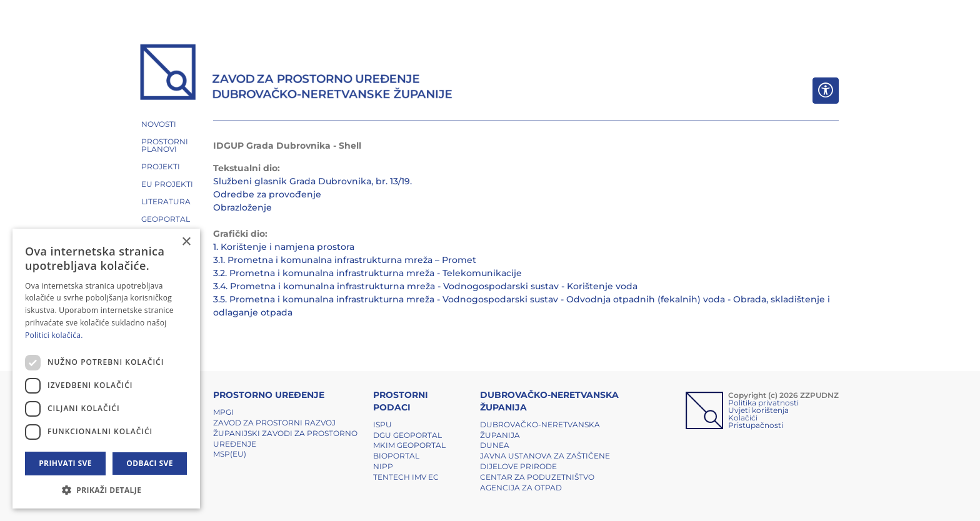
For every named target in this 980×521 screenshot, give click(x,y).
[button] (106, 490)
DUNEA (495, 445)
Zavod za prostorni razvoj (274, 423)
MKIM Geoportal (409, 445)
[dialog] (106, 369)
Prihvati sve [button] (65, 463)
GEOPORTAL (166, 219)
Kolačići (743, 418)
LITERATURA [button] (166, 201)
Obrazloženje (242, 207)
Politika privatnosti (763, 403)
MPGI (223, 412)
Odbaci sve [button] (150, 463)
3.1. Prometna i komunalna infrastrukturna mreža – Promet (345, 260)
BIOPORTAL (396, 456)
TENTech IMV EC (406, 477)
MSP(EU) (230, 454)
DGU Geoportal (407, 435)
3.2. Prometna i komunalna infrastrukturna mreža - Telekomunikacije (367, 273)
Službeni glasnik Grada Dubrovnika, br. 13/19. (312, 181)
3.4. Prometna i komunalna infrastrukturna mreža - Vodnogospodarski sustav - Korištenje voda (425, 286)
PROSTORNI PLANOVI (165, 145)
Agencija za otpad (521, 488)
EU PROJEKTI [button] (167, 184)
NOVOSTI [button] (159, 124)
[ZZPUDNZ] (297, 74)
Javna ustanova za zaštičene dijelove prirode (545, 461)
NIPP (383, 466)
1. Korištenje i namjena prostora (284, 247)
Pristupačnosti (756, 425)
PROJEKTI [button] (161, 166)
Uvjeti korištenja (758, 410)
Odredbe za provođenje (267, 194)
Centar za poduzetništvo (537, 477)
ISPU (382, 424)
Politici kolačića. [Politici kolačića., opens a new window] (54, 335)
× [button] (186, 242)
